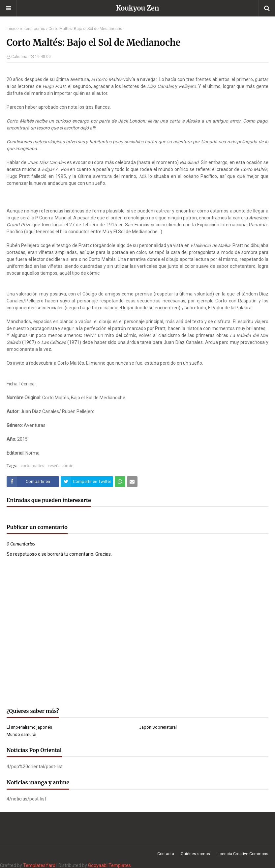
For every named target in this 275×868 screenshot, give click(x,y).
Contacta (166, 854)
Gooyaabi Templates (109, 865)
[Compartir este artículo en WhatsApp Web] (120, 482)
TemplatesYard (39, 865)
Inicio (12, 29)
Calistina (19, 57)
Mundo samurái (21, 734)
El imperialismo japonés (29, 727)
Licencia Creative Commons (243, 854)
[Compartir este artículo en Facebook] (33, 482)
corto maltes (32, 466)
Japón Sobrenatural (158, 727)
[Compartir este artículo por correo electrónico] (132, 482)
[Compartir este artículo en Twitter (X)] (87, 482)
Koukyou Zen (138, 8)
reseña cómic (32, 29)
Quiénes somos (195, 854)
